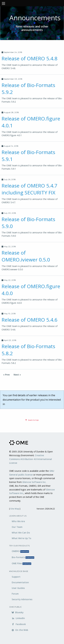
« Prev (6, 375)
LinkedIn (18, 618)
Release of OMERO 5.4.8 (29, 58)
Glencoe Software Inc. (34, 482)
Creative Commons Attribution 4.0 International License (30, 459)
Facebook (19, 624)
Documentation (20, 582)
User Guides (18, 588)
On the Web (20, 630)
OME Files (21, 563)
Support (16, 577)
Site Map (15, 509)
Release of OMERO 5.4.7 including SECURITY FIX (29, 189)
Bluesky (18, 612)
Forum (15, 594)
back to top (32, 420)
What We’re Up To (21, 538)
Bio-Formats (23, 557)
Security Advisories (22, 599)
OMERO (20, 551)
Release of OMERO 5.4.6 (29, 320)
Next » (17, 375)
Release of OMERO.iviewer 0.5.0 (26, 256)
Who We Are (18, 521)
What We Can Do (21, 533)
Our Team (17, 527)
